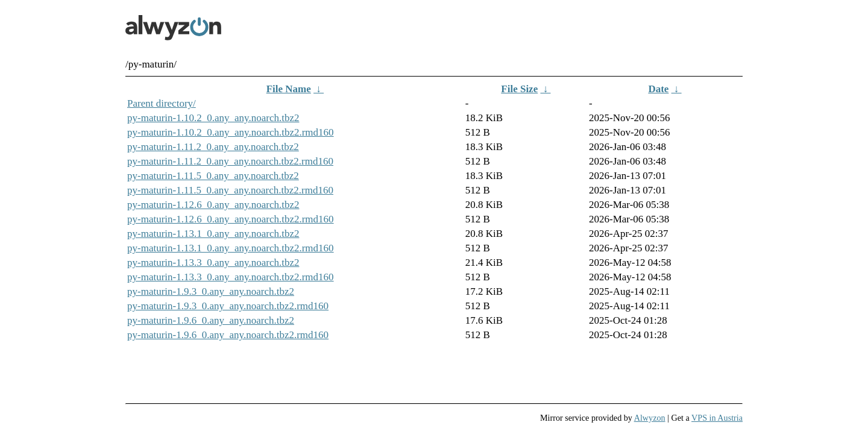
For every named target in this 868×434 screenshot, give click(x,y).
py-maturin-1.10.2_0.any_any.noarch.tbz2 (213, 118)
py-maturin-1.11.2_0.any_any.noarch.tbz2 (213, 147)
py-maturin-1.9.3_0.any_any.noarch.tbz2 (211, 291)
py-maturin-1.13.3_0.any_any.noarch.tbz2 (213, 263)
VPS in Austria (717, 418)
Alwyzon (650, 418)
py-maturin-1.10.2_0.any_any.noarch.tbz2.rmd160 (231, 132)
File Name (289, 89)
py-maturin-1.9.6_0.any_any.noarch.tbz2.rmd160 (228, 335)
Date (658, 89)
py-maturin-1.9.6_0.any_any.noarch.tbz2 (211, 320)
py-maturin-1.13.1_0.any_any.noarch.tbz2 (213, 234)
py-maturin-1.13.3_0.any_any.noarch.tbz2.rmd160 (231, 277)
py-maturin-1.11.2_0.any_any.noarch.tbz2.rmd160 (230, 161)
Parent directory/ (162, 103)
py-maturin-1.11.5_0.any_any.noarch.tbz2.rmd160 (230, 190)
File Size (519, 89)
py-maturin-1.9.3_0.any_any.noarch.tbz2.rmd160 (228, 306)
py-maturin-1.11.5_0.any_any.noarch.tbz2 (213, 176)
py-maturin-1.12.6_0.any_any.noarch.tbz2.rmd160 (231, 219)
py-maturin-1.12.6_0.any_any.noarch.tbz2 (213, 205)
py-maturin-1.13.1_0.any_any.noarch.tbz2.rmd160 (231, 248)
